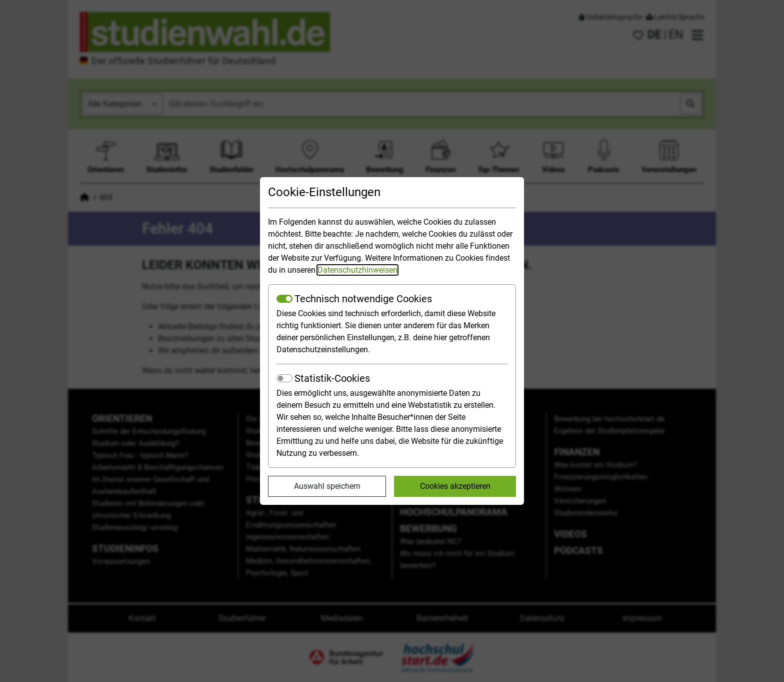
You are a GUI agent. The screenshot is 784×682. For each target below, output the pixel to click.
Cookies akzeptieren (455, 486)
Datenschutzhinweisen (357, 270)
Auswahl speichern (327, 486)
